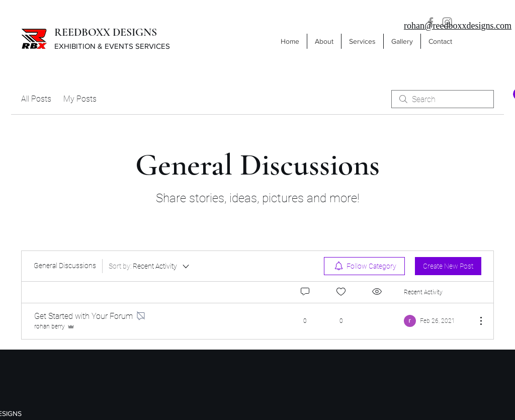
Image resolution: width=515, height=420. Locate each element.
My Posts (80, 99)
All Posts (36, 99)
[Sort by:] (150, 266)
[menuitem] (364, 266)
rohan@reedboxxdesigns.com (458, 26)
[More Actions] (476, 321)
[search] (443, 99)
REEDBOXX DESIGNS (106, 32)
